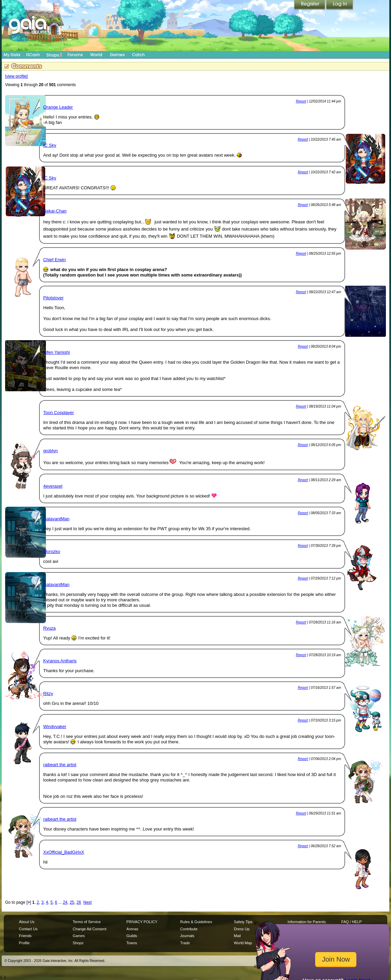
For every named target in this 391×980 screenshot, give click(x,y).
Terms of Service (87, 922)
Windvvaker (55, 726)
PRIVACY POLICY (142, 922)
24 (65, 902)
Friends (25, 936)
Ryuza (49, 628)
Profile (24, 943)
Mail (237, 936)
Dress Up (242, 929)
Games (117, 55)
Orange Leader (58, 107)
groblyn (50, 451)
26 (79, 902)
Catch (139, 55)
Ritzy (48, 693)
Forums (75, 55)
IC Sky (50, 145)
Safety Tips (243, 922)
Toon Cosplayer (58, 413)
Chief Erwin (54, 260)
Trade (185, 943)
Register (310, 5)
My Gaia (12, 55)
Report (301, 101)
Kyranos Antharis (60, 661)
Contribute (189, 929)
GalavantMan (56, 519)
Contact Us (28, 929)
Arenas (132, 929)
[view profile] (16, 76)
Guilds (132, 936)
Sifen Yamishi (56, 352)
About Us (27, 922)
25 (72, 902)
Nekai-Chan (55, 211)
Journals (187, 936)
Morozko (52, 551)
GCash (33, 55)
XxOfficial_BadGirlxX (64, 852)
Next (88, 902)
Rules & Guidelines (196, 922)
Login (340, 5)
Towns (132, 943)
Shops (54, 55)
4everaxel (53, 486)
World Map (243, 943)
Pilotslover (53, 298)
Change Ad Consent (90, 929)
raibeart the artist (60, 765)
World (96, 55)
